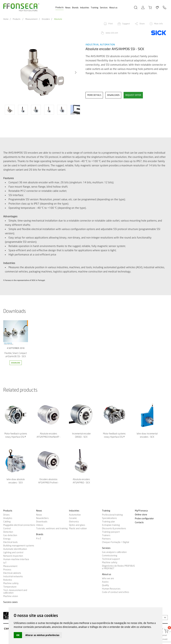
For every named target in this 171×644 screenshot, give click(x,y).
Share (142, 24)
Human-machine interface (16, 559)
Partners (106, 539)
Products (60, 7)
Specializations (109, 518)
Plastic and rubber (78, 528)
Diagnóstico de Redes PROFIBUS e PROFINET (118, 567)
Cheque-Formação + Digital (115, 542)
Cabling (7, 522)
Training (94, 8)
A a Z (39, 538)
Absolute (58, 19)
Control (7, 528)
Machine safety (11, 583)
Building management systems (19, 546)
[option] (42, 73)
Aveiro (105, 582)
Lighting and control (13, 552)
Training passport (111, 532)
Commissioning (110, 556)
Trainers (106, 535)
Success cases (10, 602)
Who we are (108, 578)
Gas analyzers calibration (114, 552)
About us (113, 8)
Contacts (139, 522)
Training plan (108, 522)
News (68, 8)
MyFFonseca (141, 511)
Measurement (31, 19)
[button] (76, 72)
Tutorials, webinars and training (52, 528)
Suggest (126, 24)
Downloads (42, 522)
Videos (40, 525)
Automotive (75, 515)
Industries (85, 8)
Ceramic (73, 518)
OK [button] (18, 635)
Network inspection (13, 556)
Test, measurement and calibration (15, 591)
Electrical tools (10, 542)
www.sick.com (112, 33)
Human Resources (111, 589)
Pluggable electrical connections (19, 525)
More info (158, 24)
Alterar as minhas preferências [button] (42, 635)
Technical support (111, 559)
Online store (141, 515)
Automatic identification (15, 549)
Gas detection (10, 535)
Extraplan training (111, 525)
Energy (7, 539)
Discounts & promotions (114, 528)
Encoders (46, 19)
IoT (5, 563)
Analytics (8, 518)
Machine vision (11, 596)
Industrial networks (13, 576)
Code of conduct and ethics (116, 592)
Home (6, 19)
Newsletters (42, 518)
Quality (105, 585)
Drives (6, 515)
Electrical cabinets (12, 573)
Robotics (8, 580)
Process (7, 570)
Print (111, 24)
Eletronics (74, 522)
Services (104, 8)
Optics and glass (77, 525)
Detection (8, 532)
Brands (75, 8)
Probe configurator (144, 519)
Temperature (10, 587)
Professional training (112, 515)
